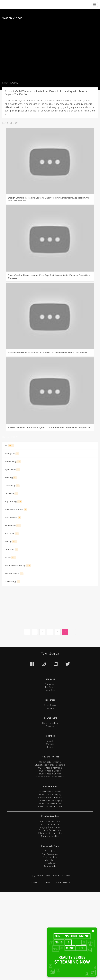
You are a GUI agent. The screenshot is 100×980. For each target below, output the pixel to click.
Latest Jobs (50, 690)
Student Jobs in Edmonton (50, 798)
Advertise (50, 726)
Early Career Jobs (50, 854)
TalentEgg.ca (50, 653)
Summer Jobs (50, 866)
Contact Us (34, 883)
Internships (50, 860)
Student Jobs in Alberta (50, 762)
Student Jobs (50, 863)
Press (50, 747)
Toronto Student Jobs (50, 821)
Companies (50, 684)
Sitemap (47, 883)
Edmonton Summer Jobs (50, 833)
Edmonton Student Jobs (50, 830)
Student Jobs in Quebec (50, 774)
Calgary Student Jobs (50, 827)
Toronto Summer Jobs (50, 824)
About (50, 741)
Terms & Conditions (63, 883)
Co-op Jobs (50, 851)
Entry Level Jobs (50, 857)
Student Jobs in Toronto (50, 792)
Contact (50, 744)
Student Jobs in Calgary (50, 795)
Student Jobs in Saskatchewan (50, 777)
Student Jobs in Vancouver (50, 806)
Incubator (50, 708)
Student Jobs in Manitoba (50, 768)
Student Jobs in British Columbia (50, 765)
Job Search (50, 687)
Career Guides (50, 705)
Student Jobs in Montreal (50, 804)
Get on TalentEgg (50, 723)
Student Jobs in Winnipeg (50, 801)
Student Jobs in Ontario (50, 771)
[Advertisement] (50, 609)
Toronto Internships (50, 836)
